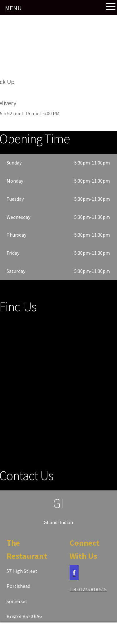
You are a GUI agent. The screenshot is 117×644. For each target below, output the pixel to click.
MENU (13, 8)
